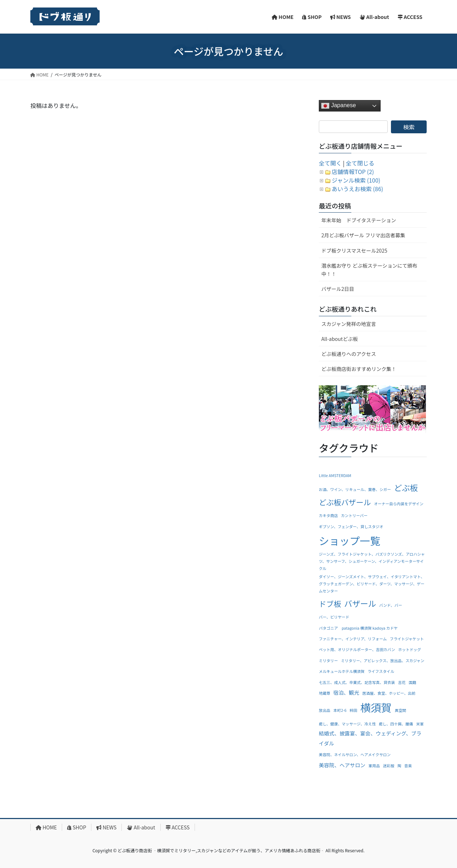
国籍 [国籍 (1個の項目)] (413, 682)
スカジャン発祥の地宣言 (349, 324)
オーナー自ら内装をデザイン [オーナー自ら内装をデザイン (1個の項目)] (399, 504)
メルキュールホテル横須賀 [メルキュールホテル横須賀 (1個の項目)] (342, 671)
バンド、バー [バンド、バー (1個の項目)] (391, 605)
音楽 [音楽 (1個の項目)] (408, 766)
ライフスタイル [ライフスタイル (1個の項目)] (381, 671)
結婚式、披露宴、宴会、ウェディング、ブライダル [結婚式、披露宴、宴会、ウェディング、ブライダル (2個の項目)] (370, 738)
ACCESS (178, 827)
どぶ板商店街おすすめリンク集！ (359, 369)
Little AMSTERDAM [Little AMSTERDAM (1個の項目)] (335, 475)
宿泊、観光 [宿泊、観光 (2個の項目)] (346, 692)
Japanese (338, 106)
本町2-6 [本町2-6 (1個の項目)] (340, 710)
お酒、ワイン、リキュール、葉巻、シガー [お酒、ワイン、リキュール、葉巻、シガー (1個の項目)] (355, 489)
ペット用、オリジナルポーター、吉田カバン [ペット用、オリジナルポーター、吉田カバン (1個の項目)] (357, 649)
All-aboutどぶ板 (340, 339)
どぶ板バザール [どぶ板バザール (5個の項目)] (345, 502)
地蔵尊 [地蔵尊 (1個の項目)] (325, 693)
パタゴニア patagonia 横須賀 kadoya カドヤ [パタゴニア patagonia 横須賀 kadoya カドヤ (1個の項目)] (358, 628)
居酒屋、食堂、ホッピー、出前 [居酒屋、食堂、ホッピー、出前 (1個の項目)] (389, 693)
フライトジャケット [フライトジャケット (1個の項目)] (407, 639)
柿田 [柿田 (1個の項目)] (353, 710)
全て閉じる (360, 163)
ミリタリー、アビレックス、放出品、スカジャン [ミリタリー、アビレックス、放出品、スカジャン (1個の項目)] (383, 661)
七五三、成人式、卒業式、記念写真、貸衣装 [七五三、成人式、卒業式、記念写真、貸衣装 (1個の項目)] (357, 682)
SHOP (77, 827)
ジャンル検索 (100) (356, 180)
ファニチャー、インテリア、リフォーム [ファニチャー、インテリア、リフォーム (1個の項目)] (353, 639)
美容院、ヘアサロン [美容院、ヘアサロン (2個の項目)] (342, 765)
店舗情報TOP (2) (353, 172)
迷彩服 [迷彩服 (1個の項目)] (388, 766)
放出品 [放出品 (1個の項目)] (325, 710)
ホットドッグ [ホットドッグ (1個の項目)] (410, 649)
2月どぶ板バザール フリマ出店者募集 (363, 235)
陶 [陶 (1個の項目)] (399, 766)
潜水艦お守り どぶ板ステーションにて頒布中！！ (369, 270)
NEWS (106, 827)
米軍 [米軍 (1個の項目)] (420, 724)
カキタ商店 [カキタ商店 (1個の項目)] (328, 515)
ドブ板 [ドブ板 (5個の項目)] (330, 604)
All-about (141, 827)
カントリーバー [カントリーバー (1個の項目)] (354, 515)
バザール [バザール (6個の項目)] (360, 603)
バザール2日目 (338, 289)
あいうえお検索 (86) (357, 189)
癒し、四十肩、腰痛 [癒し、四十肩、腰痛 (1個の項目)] (396, 724)
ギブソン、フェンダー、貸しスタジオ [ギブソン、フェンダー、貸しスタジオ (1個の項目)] (351, 527)
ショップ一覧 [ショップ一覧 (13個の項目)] (350, 540)
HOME (46, 827)
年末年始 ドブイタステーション (359, 220)
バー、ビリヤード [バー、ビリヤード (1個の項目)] (334, 617)
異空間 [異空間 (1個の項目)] (401, 710)
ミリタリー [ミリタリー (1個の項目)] (328, 661)
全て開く (330, 163)
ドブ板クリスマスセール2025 (354, 251)
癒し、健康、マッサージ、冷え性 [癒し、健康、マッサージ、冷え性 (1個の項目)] (347, 724)
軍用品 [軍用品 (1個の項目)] (374, 766)
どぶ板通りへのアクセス (349, 354)
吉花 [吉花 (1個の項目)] (402, 682)
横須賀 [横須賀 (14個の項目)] (376, 707)
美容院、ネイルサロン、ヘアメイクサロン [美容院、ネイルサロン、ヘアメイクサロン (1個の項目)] (355, 755)
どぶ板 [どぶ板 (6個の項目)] (406, 487)
